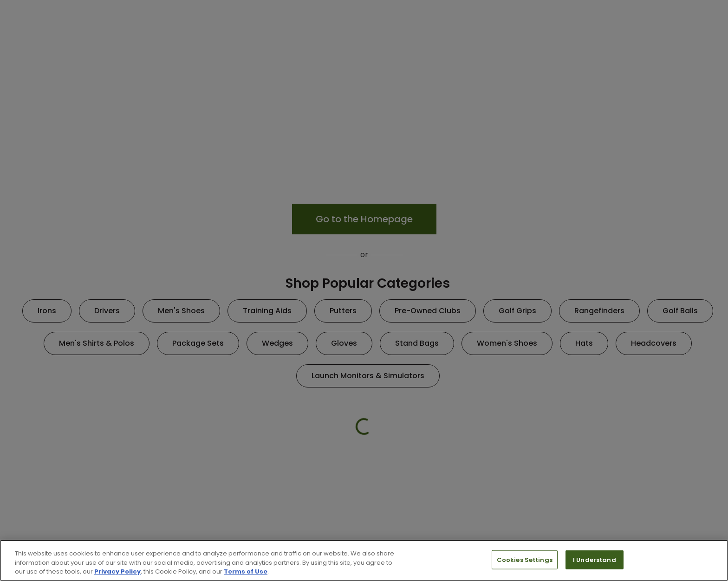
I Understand (595, 559)
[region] (364, 560)
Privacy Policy (117, 571)
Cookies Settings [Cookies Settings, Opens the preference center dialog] (525, 559)
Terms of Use (246, 571)
